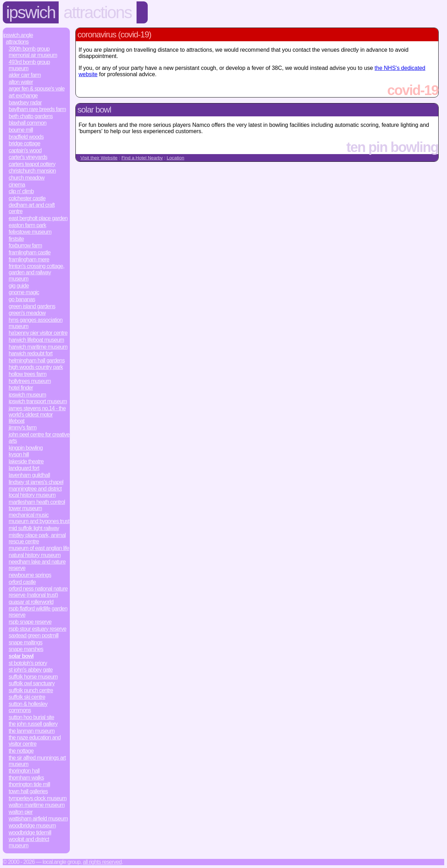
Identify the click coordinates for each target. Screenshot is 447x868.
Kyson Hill (19, 454)
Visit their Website (99, 158)
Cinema (17, 185)
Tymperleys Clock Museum (38, 798)
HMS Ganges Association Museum (36, 323)
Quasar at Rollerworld (31, 602)
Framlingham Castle (30, 252)
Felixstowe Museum (30, 232)
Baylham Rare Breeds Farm (37, 109)
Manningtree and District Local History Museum (35, 492)
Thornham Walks (26, 778)
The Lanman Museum (32, 731)
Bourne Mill (21, 130)
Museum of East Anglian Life (39, 548)
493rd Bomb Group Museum (29, 65)
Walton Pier (21, 812)
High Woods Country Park (36, 367)
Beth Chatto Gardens (31, 116)
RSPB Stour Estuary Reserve (38, 629)
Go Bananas (22, 299)
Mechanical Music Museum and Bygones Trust (39, 518)
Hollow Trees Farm (28, 374)
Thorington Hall (24, 771)
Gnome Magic (24, 292)
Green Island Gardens (32, 306)
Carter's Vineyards (28, 157)
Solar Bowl (21, 656)
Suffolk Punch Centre (31, 690)
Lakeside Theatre (26, 461)
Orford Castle (22, 582)
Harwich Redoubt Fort (31, 353)
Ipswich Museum (27, 395)
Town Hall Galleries (28, 791)
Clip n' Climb (21, 191)
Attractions (98, 12)
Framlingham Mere (29, 259)
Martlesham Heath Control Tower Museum (37, 505)
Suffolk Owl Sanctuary (32, 683)
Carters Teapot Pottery (32, 164)
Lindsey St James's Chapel (36, 482)
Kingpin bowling (26, 448)
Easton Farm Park (27, 225)
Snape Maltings (25, 642)
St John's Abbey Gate (31, 670)
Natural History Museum (35, 555)
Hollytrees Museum (30, 381)
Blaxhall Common (28, 123)
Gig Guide (19, 286)
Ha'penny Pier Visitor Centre (38, 333)
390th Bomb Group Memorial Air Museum (33, 52)
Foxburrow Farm (25, 245)
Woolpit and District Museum (29, 842)
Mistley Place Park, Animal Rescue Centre (37, 538)
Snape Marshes (26, 649)
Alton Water (21, 82)
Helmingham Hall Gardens (37, 360)
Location (175, 158)
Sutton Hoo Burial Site (31, 717)
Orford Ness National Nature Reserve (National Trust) (38, 592)
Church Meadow (27, 178)
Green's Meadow (27, 313)
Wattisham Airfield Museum (38, 819)
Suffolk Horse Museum (33, 677)
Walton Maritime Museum (37, 805)
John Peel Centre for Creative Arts (39, 438)
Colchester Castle (27, 198)
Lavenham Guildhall (29, 475)
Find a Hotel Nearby (142, 158)
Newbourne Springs (30, 575)
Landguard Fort (24, 468)
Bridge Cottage (24, 143)
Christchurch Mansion (32, 171)
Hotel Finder (21, 388)
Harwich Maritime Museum (38, 347)
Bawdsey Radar (25, 103)
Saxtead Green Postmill (34, 635)
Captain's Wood (25, 150)
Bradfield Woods (26, 137)
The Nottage (21, 751)
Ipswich (31, 12)
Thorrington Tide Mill (29, 784)
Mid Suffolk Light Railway (34, 528)
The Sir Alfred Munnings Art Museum (37, 761)
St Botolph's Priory (28, 663)
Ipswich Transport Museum (38, 401)
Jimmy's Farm (23, 428)
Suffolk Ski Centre (27, 697)
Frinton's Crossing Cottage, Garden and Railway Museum (36, 272)
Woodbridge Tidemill (30, 833)
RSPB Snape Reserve (30, 622)
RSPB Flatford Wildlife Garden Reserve (38, 612)
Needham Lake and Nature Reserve (37, 565)
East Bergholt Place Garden (38, 218)
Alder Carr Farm (25, 75)
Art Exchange (23, 96)
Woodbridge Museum (32, 826)
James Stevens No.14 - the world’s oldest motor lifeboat (37, 415)
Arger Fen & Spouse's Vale (37, 89)
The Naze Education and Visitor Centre (35, 741)
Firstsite (16, 239)
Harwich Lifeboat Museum (36, 340)
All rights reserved (102, 862)
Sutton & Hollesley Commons (28, 707)
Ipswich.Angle (18, 35)
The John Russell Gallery (33, 724)
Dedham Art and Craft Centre (32, 208)
